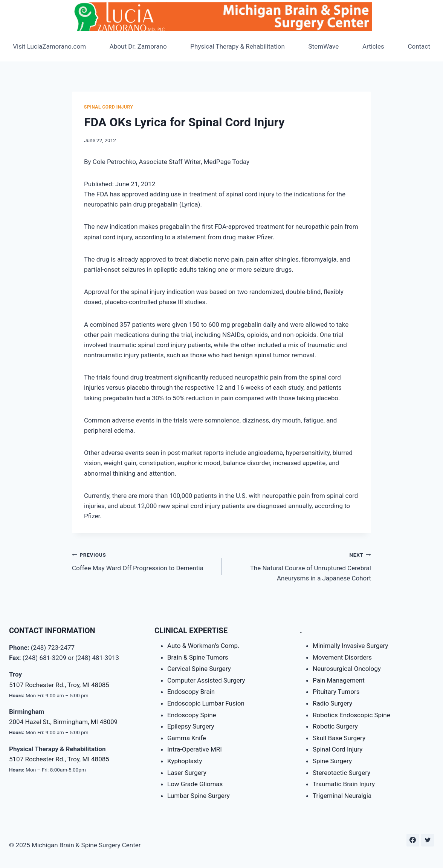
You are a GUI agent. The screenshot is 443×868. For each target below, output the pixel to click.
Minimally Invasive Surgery (350, 646)
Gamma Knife (187, 738)
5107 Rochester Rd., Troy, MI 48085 (59, 685)
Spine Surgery (332, 761)
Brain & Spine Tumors (198, 657)
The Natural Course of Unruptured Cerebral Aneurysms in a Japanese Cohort (299, 566)
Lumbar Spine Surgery (199, 796)
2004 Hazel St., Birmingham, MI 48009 (63, 722)
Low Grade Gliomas (195, 784)
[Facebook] (413, 840)
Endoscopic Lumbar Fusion (206, 703)
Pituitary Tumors (336, 692)
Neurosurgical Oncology (347, 669)
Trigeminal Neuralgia (342, 796)
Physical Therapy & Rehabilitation (238, 46)
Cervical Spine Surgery (199, 669)
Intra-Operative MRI (195, 749)
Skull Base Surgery (339, 738)
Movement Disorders (342, 657)
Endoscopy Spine (192, 715)
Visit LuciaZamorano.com (49, 46)
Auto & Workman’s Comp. (203, 646)
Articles (373, 46)
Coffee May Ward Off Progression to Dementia (144, 561)
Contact (419, 46)
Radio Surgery (332, 703)
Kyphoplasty (185, 761)
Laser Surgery (187, 773)
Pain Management (339, 680)
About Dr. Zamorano (138, 46)
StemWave (324, 46)
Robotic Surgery (335, 726)
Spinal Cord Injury (108, 107)
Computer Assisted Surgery (206, 680)
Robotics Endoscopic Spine (351, 715)
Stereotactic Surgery (341, 773)
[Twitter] (428, 840)
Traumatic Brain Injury (344, 784)
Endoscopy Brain (191, 692)
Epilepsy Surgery (191, 726)
